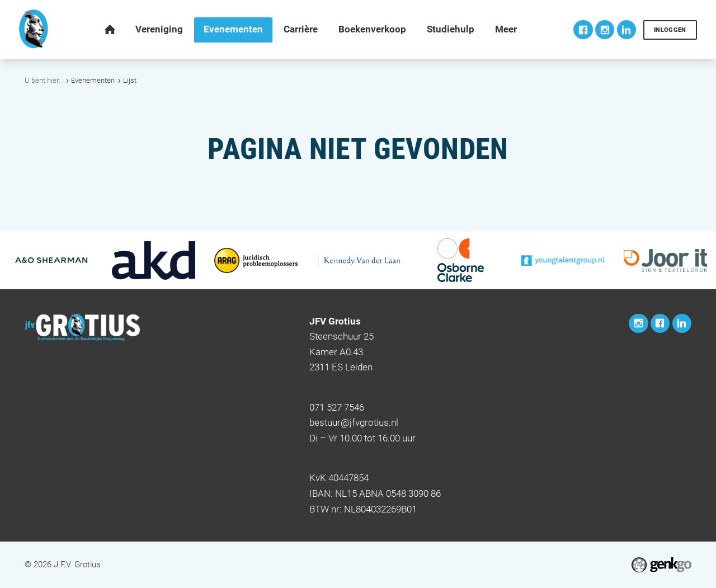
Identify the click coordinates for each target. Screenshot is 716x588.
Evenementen (93, 80)
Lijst (130, 80)
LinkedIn (626, 30)
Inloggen (670, 30)
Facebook (583, 30)
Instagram (605, 30)
